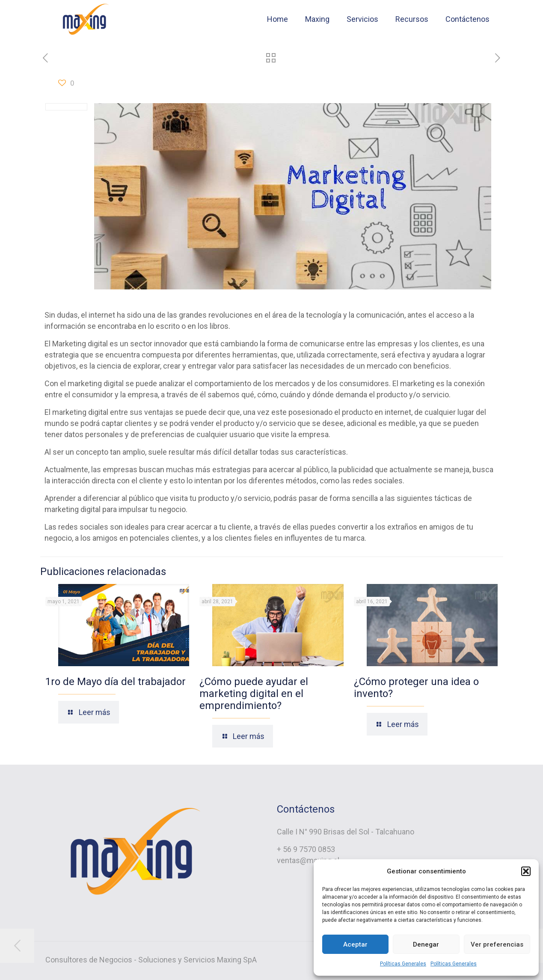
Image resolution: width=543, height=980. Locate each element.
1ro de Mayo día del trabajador (116, 682)
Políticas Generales (403, 964)
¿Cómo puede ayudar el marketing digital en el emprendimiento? (254, 694)
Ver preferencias (497, 944)
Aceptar (355, 944)
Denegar (426, 944)
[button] (526, 871)
